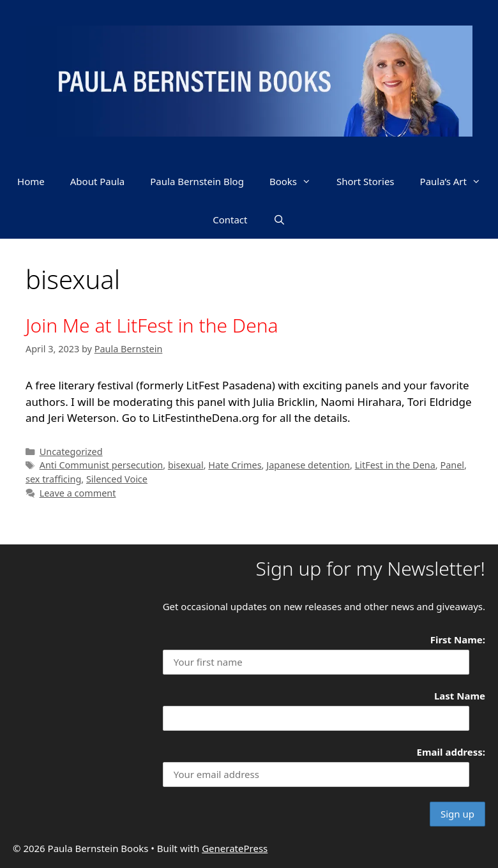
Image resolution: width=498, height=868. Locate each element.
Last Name (460, 696)
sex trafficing (53, 479)
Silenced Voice (117, 479)
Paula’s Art (457, 181)
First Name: (458, 640)
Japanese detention (308, 465)
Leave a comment (78, 493)
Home (31, 181)
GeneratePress (235, 848)
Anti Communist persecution (102, 465)
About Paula (98, 181)
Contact (230, 220)
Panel (452, 465)
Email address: (451, 752)
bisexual (186, 465)
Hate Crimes (235, 465)
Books (297, 181)
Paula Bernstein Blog (197, 181)
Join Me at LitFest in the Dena (152, 325)
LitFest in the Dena (395, 465)
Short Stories (366, 181)
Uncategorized (71, 452)
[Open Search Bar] (279, 220)
